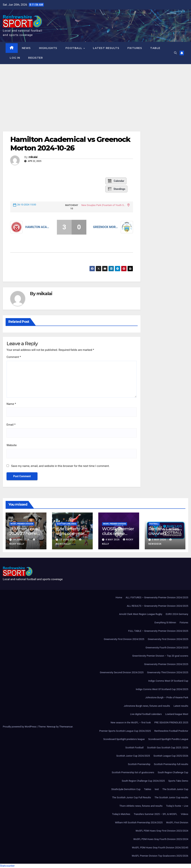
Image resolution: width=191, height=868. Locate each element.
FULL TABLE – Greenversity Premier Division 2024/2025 (158, 631)
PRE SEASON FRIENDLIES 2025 (171, 722)
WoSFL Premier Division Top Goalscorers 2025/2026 (160, 856)
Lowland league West (177, 714)
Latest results (106, 48)
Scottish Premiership (139, 764)
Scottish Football (134, 748)
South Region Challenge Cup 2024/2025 (143, 781)
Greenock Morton (106, 227)
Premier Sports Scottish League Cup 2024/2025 (125, 731)
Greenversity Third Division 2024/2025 (168, 672)
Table (155, 48)
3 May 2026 (159, 540)
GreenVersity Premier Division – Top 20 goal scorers (160, 656)
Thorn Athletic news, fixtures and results (141, 806)
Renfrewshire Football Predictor (171, 731)
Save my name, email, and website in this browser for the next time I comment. (60, 466)
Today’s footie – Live (177, 806)
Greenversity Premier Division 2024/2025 (166, 664)
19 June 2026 (22, 540)
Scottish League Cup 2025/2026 (171, 756)
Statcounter (7, 866)
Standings (116, 189)
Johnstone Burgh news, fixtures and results (147, 706)
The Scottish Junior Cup (175, 789)
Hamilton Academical (38, 227)
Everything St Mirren (165, 622)
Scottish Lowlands (66, 524)
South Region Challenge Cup (173, 772)
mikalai (33, 157)
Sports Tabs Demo (178, 781)
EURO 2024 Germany (177, 614)
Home (119, 597)
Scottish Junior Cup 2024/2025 (133, 756)
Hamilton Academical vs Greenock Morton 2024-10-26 (70, 144)
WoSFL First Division (177, 822)
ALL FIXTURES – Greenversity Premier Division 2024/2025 (157, 597)
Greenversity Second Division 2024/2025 (122, 672)
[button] (175, 53)
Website (12, 445)
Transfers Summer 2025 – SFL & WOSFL (155, 814)
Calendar (116, 181)
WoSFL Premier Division (22, 524)
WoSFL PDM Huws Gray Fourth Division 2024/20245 (160, 848)
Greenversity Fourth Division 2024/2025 (167, 648)
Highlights (48, 48)
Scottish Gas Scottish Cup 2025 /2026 (168, 748)
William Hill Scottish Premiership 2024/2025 (139, 822)
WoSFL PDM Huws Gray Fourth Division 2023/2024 (161, 839)
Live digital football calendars (146, 714)
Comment (14, 357)
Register (35, 58)
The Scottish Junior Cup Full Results (131, 797)
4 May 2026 (113, 540)
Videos (184, 814)
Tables (148, 789)
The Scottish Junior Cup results (171, 797)
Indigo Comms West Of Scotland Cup (168, 681)
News (26, 48)
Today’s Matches (121, 814)
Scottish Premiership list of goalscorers (133, 772)
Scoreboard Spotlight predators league (124, 739)
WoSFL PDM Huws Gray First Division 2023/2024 (162, 831)
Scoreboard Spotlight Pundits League (168, 739)
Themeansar (66, 727)
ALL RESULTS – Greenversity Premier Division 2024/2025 (158, 606)
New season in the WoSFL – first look (131, 722)
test (157, 789)
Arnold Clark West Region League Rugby (141, 614)
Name (11, 404)
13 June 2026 (68, 540)
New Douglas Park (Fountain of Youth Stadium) (104, 205)
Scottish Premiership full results (171, 764)
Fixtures (135, 48)
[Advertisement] (95, 92)
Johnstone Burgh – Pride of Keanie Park (167, 697)
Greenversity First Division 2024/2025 (124, 639)
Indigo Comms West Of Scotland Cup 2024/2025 (162, 689)
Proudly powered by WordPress (20, 727)
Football (74, 48)
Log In (15, 58)
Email (11, 425)
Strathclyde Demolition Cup (126, 789)
